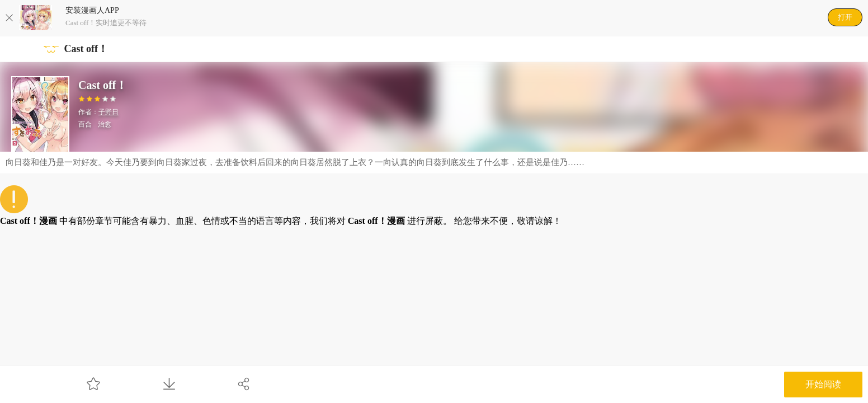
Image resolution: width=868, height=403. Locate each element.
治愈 (105, 124)
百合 (85, 124)
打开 (845, 17)
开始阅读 (823, 384)
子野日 (108, 112)
